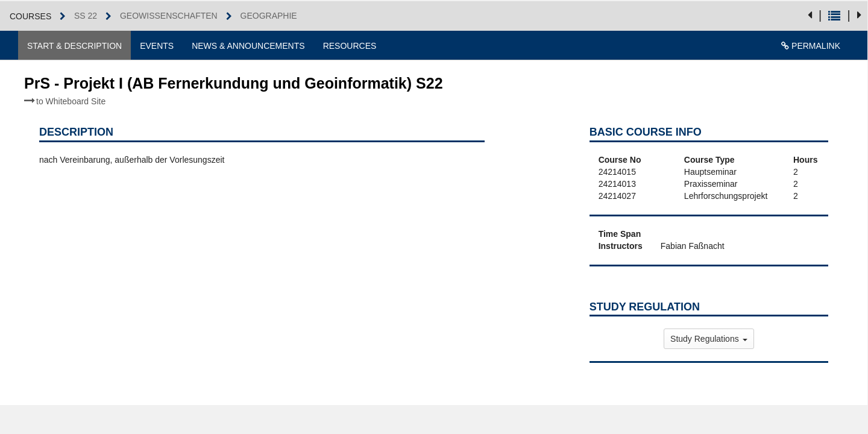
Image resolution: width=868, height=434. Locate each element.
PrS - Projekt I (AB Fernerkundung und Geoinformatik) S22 (234, 90)
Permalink (811, 46)
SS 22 (86, 16)
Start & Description (74, 46)
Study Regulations (709, 339)
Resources (350, 46)
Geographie (269, 16)
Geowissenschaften (169, 16)
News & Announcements (248, 46)
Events (157, 46)
